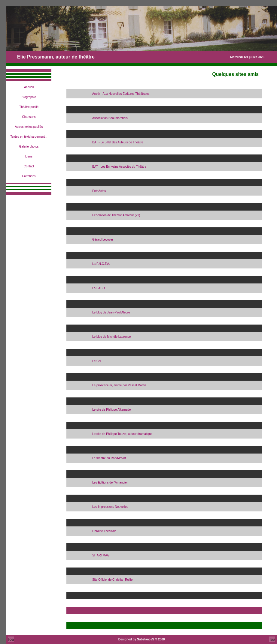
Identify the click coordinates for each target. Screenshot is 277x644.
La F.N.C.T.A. (101, 264)
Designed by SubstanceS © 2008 (142, 639)
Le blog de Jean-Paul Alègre (111, 312)
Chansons (29, 117)
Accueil (29, 87)
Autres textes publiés (29, 127)
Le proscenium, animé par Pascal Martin (119, 385)
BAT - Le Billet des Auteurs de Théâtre (118, 142)
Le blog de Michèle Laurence (111, 337)
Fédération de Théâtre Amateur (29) (116, 215)
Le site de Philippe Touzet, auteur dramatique (122, 434)
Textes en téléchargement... (29, 137)
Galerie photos (29, 147)
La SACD (99, 288)
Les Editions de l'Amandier (110, 482)
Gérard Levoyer (103, 240)
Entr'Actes (99, 191)
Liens (29, 156)
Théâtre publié (29, 107)
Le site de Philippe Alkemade (111, 410)
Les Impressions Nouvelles (110, 507)
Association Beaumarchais (110, 118)
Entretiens (29, 176)
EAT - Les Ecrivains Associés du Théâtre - (120, 167)
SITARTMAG (101, 555)
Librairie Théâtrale (104, 531)
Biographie (29, 97)
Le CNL (97, 361)
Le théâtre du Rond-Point (109, 458)
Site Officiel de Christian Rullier (113, 580)
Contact (29, 166)
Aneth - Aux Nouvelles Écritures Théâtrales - (122, 94)
